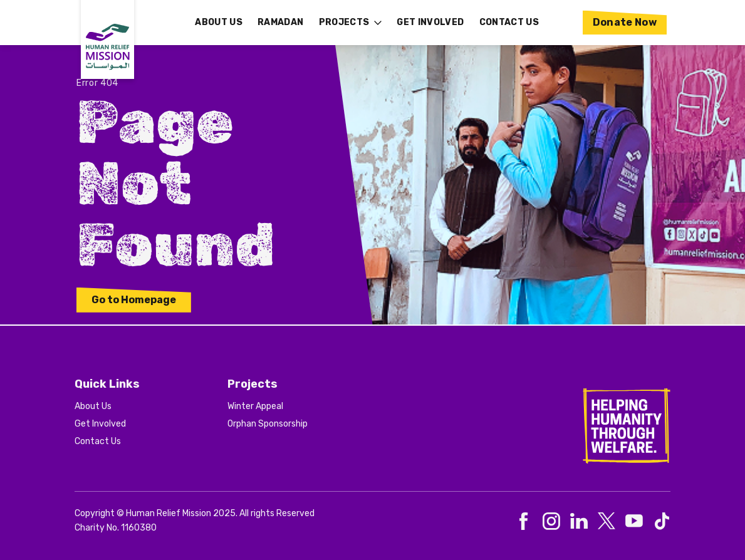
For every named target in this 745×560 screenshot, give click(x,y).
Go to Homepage (134, 300)
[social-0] (524, 521)
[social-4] (634, 521)
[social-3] (607, 521)
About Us (93, 406)
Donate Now (625, 22)
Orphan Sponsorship (268, 424)
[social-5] (662, 521)
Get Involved (100, 424)
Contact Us (98, 441)
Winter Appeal (255, 406)
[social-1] (551, 521)
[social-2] (579, 521)
